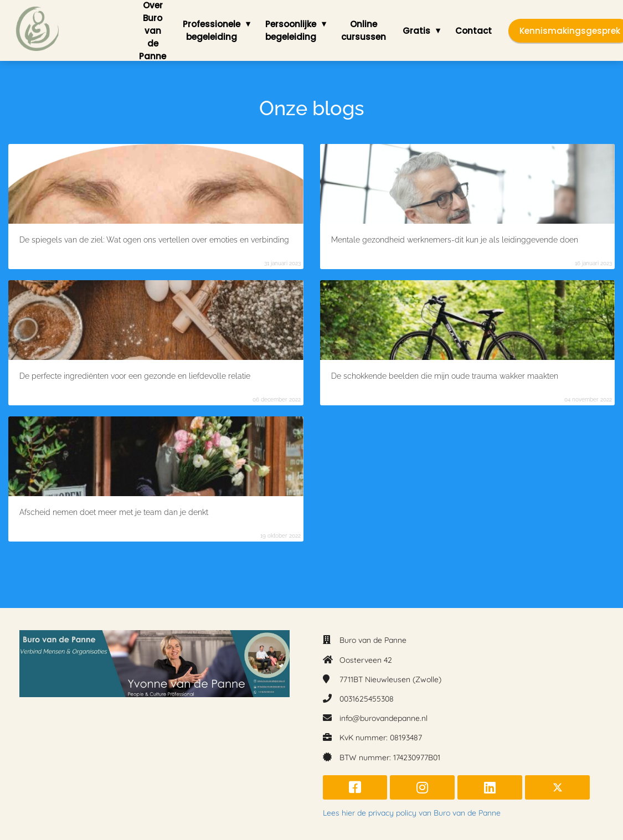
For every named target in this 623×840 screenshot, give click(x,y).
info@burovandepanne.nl (383, 718)
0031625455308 (367, 699)
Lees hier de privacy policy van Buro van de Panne (412, 813)
